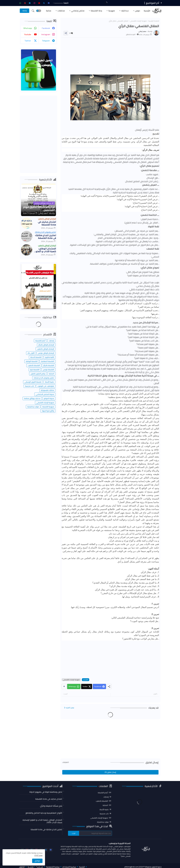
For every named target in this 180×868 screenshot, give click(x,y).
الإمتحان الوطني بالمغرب (45, 349)
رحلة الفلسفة (96, 11)
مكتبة (49, 11)
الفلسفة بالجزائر (49, 365)
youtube (28, 34)
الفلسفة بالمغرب (34, 365)
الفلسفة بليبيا (35, 370)
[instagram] (34, 3)
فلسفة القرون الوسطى (33, 382)
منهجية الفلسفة (48, 407)
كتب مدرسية (29, 386)
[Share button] (64, 686)
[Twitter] (87, 686)
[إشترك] (24, 11)
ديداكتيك (125, 11)
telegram (46, 41)
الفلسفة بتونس (48, 370)
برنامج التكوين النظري (38, 374)
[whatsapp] (20, 3)
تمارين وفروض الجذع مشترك (44, 378)
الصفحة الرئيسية (154, 21)
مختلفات (61, 11)
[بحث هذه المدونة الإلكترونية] (95, 833)
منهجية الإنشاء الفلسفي (138, 21)
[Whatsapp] (74, 686)
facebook (46, 28)
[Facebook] (99, 686)
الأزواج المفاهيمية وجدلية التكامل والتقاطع (44, 813)
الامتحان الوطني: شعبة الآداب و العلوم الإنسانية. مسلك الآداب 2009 (45, 250)
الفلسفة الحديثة (36, 357)
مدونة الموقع (49, 398)
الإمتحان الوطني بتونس (46, 353)
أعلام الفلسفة (40, 341)
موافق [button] (37, 861)
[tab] (147, 11)
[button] (39, 11)
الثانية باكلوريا (49, 357)
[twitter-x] (44, 3)
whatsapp (28, 28)
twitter (28, 41)
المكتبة (51, 374)
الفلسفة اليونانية (32, 361)
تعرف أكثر (39, 855)
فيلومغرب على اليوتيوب (46, 386)
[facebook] (49, 3)
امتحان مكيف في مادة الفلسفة (47, 223)
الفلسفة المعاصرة (47, 361)
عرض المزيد (70, 708)
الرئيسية (147, 11)
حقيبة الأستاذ (49, 382)
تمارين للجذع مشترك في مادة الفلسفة (45, 237)
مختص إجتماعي (78, 11)
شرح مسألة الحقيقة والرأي (51, 806)
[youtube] (39, 3)
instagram (46, 34)
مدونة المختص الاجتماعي (45, 394)
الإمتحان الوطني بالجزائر (46, 345)
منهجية (112, 11)
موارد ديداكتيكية (33, 407)
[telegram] (30, 3)
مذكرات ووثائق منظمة (32, 398)
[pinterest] (25, 3)
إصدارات (51, 341)
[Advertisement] (110, 57)
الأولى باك (31, 353)
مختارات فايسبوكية (47, 390)
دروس (137, 11)
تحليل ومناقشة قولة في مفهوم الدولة (46, 792)
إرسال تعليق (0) (110, 772)
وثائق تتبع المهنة (48, 411)
